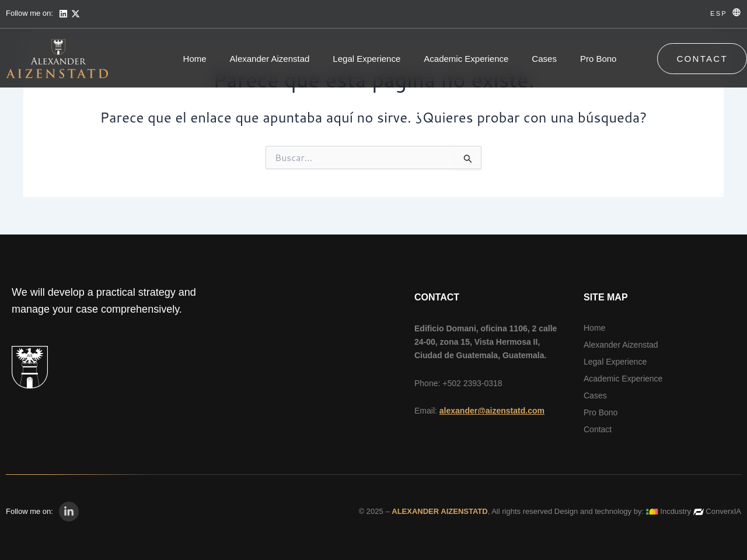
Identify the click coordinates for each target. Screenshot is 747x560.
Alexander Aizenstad (270, 59)
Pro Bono (598, 59)
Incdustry (676, 511)
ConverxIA (723, 511)
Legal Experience (366, 59)
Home (195, 59)
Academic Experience (466, 59)
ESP (719, 13)
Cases (544, 59)
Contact (598, 429)
